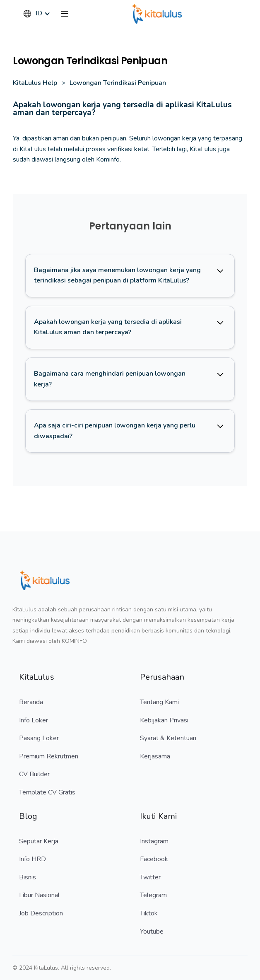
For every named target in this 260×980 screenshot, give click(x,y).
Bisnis (28, 877)
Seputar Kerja (39, 841)
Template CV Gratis (47, 792)
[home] (157, 14)
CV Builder (34, 774)
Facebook (154, 859)
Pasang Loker (39, 738)
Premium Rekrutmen (49, 756)
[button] (41, 14)
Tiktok (149, 913)
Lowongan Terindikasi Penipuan (118, 83)
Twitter (150, 877)
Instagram (154, 841)
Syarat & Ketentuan (168, 738)
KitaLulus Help (35, 83)
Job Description (41, 913)
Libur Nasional (39, 895)
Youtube (152, 932)
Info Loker (34, 720)
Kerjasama (155, 756)
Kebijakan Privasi (164, 720)
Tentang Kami (159, 702)
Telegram (153, 895)
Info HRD (32, 859)
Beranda (31, 702)
